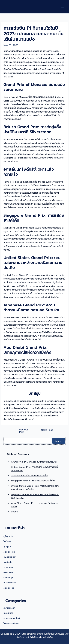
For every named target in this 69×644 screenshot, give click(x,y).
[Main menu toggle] (63, 7)
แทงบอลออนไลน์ (12, 618)
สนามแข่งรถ (9, 608)
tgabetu (8, 562)
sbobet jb (9, 588)
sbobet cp (9, 552)
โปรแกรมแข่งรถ (11, 623)
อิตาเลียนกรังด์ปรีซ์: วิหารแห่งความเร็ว (29, 476)
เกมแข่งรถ (8, 613)
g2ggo (7, 547)
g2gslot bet (10, 557)
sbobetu (8, 567)
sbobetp (8, 578)
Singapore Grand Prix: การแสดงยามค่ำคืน (33, 481)
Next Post (49, 430)
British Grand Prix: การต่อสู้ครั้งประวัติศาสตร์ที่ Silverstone (34, 469)
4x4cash (8, 572)
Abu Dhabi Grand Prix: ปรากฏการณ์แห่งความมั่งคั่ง (35, 505)
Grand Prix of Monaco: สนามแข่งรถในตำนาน (34, 462)
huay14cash (10, 583)
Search (59, 441)
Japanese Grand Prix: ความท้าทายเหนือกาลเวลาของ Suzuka (35, 496)
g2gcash (8, 536)
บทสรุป (14, 512)
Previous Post (22, 431)
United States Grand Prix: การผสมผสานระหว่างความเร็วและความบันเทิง (35, 488)
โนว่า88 (7, 541)
